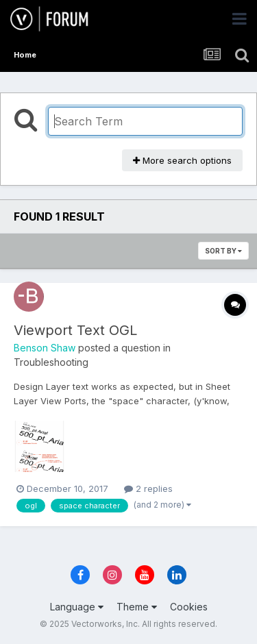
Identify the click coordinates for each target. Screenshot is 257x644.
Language (77, 607)
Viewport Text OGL (75, 330)
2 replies (148, 488)
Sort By (223, 251)
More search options (182, 160)
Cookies (189, 607)
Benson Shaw (45, 348)
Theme (137, 607)
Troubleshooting (51, 362)
